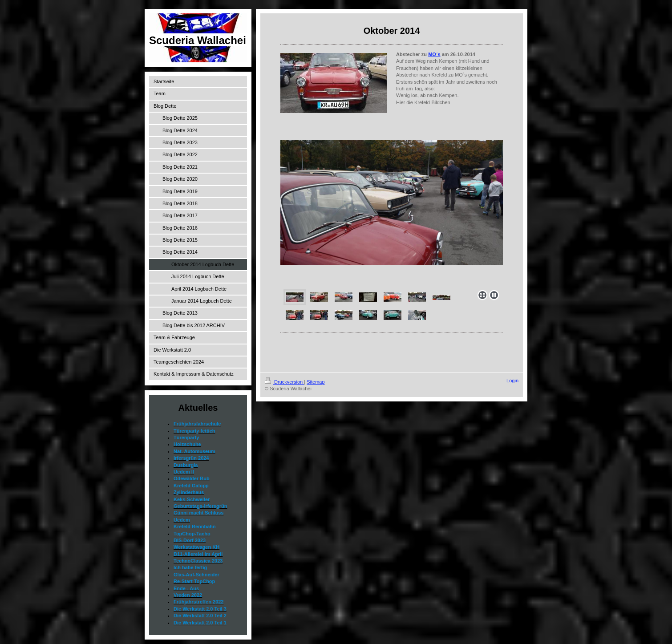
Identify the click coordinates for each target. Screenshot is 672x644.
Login (512, 381)
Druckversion (284, 382)
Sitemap (316, 382)
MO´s (434, 54)
